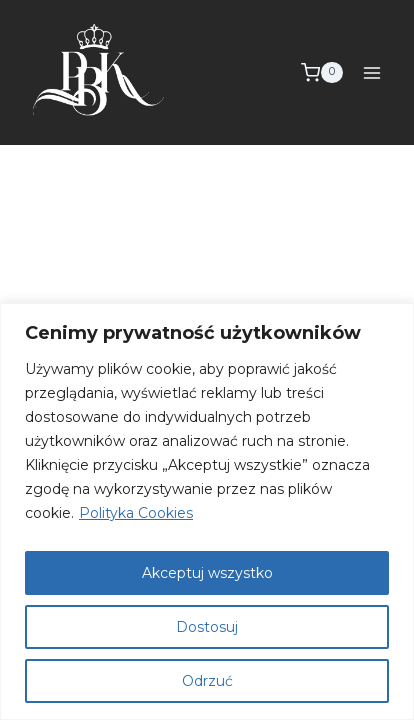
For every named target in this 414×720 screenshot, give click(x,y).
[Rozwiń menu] (371, 72)
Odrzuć (207, 681)
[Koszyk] (322, 73)
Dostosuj (207, 627)
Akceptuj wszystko (207, 573)
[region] (207, 511)
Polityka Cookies (136, 513)
